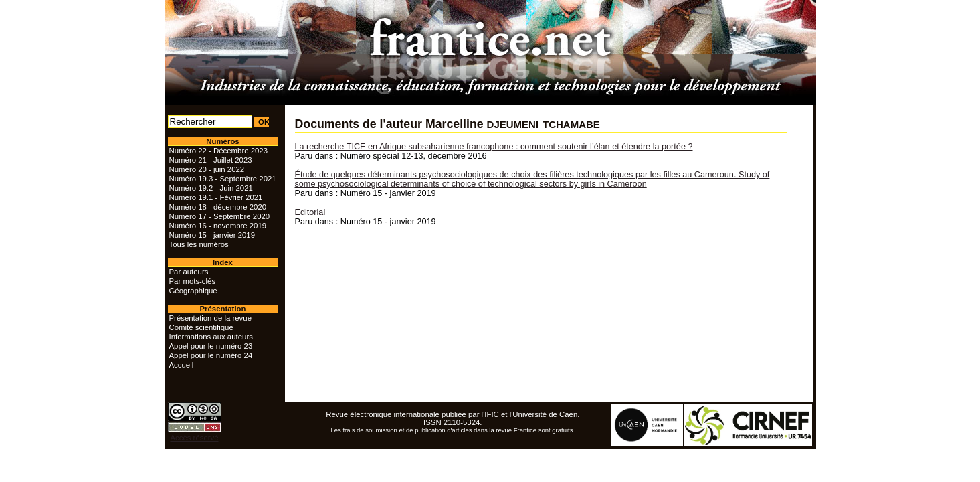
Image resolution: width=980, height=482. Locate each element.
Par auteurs (189, 272)
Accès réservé (194, 438)
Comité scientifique (201, 327)
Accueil (182, 365)
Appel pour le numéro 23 (211, 346)
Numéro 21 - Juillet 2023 (211, 160)
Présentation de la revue (210, 318)
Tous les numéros (199, 244)
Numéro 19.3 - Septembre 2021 (223, 179)
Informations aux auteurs (211, 337)
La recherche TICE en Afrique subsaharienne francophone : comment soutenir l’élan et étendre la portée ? (494, 147)
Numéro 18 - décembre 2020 (218, 207)
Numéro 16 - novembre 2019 (218, 226)
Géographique (193, 291)
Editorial (310, 212)
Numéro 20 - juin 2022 (207, 169)
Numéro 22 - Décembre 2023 (219, 151)
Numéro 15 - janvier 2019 (212, 235)
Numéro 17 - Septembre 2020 (220, 216)
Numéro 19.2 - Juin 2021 (211, 188)
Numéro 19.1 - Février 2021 (216, 197)
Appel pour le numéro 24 (211, 355)
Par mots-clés (193, 281)
